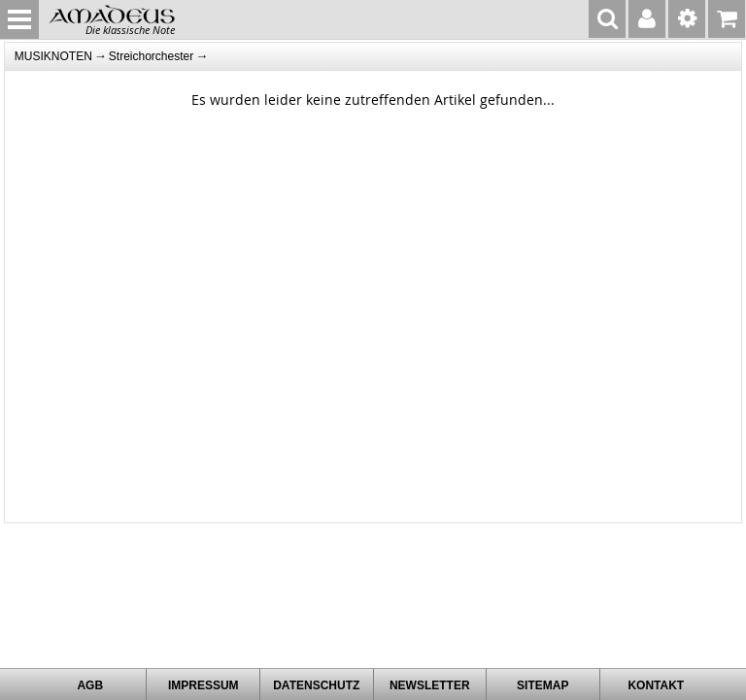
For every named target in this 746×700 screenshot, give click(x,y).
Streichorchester (151, 56)
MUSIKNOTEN (53, 56)
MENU (19, 19)
